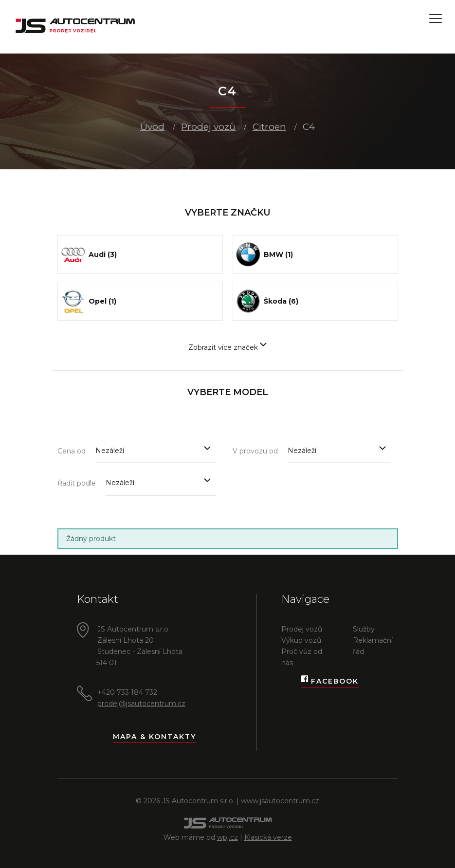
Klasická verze (268, 837)
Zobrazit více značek (227, 347)
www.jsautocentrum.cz (280, 801)
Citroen (269, 127)
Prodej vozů (208, 127)
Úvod (152, 127)
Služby (364, 629)
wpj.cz (227, 837)
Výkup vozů (301, 640)
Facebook (330, 681)
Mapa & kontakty (155, 737)
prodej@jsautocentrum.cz (141, 704)
